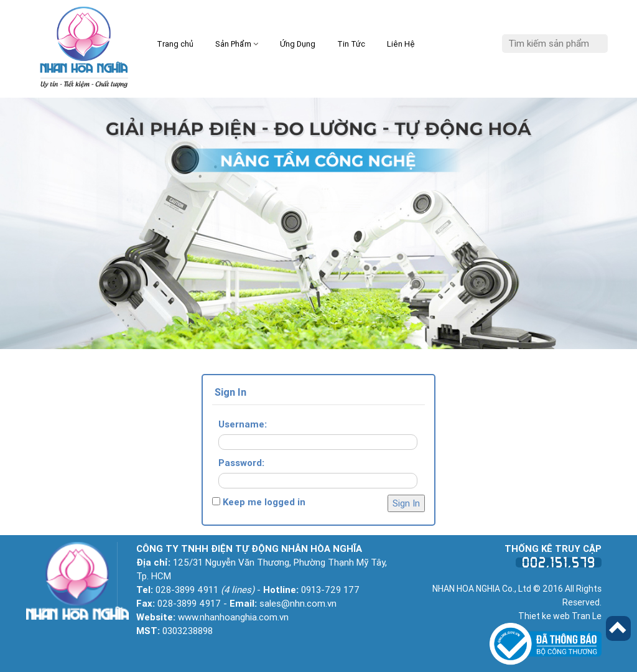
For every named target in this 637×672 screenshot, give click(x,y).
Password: (241, 463)
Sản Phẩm (237, 44)
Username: (243, 424)
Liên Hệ (401, 44)
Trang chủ (175, 44)
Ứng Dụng (298, 44)
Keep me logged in (264, 502)
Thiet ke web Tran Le (560, 616)
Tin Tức (351, 44)
